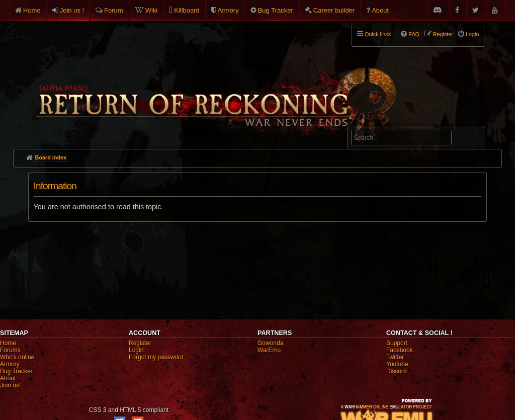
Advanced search (382, 121)
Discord (397, 371)
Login (136, 350)
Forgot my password (156, 357)
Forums (10, 350)
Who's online (17, 357)
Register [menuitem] (443, 34)
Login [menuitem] (472, 34)
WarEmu (269, 350)
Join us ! (72, 10)
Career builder (334, 10)
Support (397, 343)
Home (32, 10)
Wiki (152, 10)
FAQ (414, 34)
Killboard (187, 10)
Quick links (378, 34)
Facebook (400, 350)
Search (471, 139)
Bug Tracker (276, 10)
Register (140, 343)
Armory (228, 10)
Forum (114, 10)
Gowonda (270, 343)
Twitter (395, 357)
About (380, 10)
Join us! (10, 385)
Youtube (397, 364)
